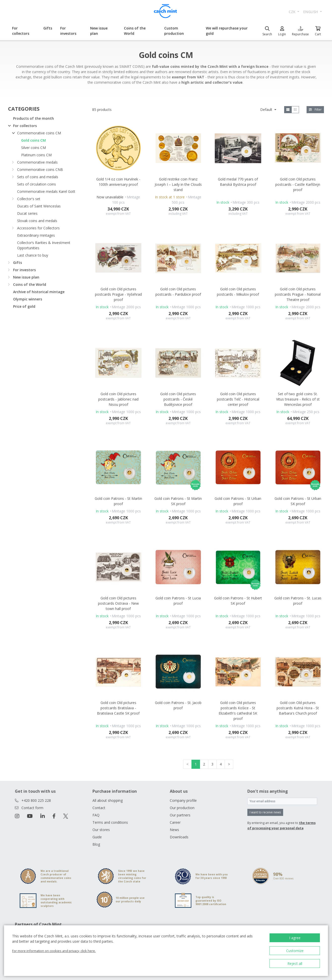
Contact (99, 808)
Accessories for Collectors (38, 228)
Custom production (174, 31)
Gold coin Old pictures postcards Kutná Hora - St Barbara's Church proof (298, 708)
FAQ (96, 815)
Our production (182, 808)
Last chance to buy (33, 255)
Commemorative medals (37, 162)
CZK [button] (293, 12)
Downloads (179, 837)
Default (267, 110)
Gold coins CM (34, 140)
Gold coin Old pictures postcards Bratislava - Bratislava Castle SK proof (118, 708)
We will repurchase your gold (227, 31)
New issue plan (99, 31)
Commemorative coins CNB (40, 170)
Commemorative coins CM (39, 133)
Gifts (48, 28)
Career (175, 822)
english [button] (311, 12)
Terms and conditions (110, 822)
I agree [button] (295, 938)
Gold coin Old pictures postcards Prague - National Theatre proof (298, 294)
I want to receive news (265, 812)
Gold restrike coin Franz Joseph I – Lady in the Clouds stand (178, 184)
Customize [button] (295, 951)
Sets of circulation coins (37, 184)
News (174, 830)
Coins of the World (135, 31)
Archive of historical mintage (39, 292)
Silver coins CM (34, 148)
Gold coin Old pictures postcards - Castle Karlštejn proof (298, 184)
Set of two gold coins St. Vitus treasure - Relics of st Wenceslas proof (298, 399)
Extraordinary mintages (36, 235)
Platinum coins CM (36, 155)
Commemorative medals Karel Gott (46, 191)
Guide (97, 837)
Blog (96, 844)
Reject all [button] (295, 963)
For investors (68, 31)
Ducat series (27, 213)
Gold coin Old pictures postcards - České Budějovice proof (178, 399)
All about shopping (108, 800)
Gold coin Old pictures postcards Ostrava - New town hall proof (118, 603)
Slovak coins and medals (37, 221)
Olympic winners (28, 299)
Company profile (183, 800)
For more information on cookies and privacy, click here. (54, 951)
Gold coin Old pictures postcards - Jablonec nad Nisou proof (118, 399)
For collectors (21, 31)
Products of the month (34, 118)
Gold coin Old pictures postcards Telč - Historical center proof (238, 399)
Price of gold (24, 306)
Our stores (101, 830)
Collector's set (29, 199)
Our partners (180, 815)
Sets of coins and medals (38, 177)
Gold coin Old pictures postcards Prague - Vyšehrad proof (118, 294)
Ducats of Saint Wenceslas (39, 206)
